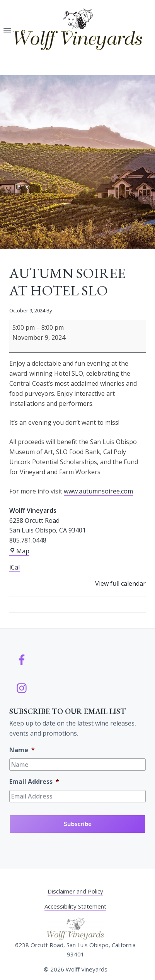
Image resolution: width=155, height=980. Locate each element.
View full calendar (120, 583)
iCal (14, 567)
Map (19, 551)
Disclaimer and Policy (75, 891)
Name (22, 750)
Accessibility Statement (75, 906)
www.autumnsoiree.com (98, 491)
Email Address (34, 782)
